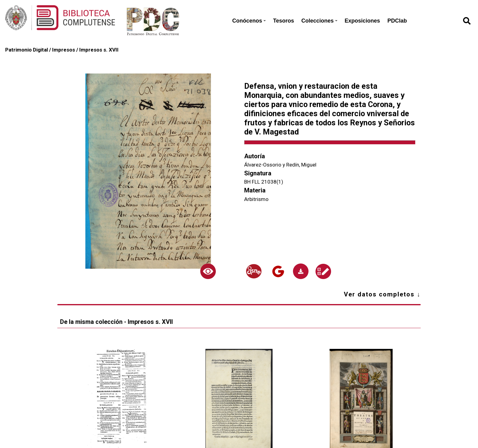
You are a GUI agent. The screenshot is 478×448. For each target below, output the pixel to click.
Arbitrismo (256, 199)
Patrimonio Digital (27, 50)
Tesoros (284, 21)
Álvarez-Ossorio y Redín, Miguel (280, 165)
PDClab (397, 21)
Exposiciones (362, 21)
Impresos (64, 50)
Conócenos (249, 21)
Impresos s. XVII (99, 50)
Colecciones (319, 21)
